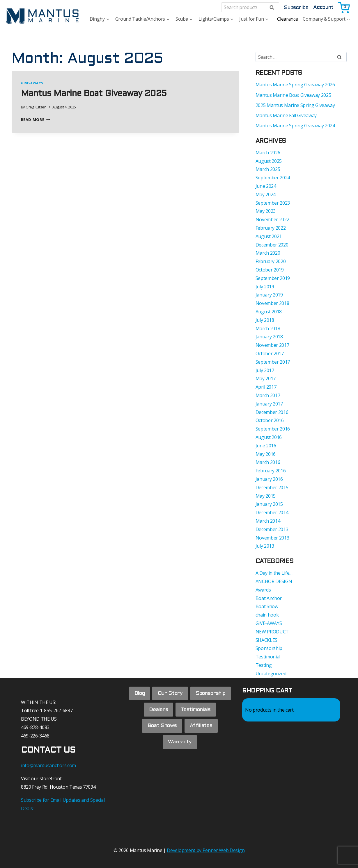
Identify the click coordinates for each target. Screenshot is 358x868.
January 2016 (269, 479)
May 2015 (266, 496)
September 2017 (273, 362)
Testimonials (196, 711)
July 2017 (265, 370)
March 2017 (268, 395)
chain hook (267, 615)
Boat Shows (161, 729)
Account (323, 7)
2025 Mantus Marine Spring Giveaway (295, 105)
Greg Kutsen (36, 107)
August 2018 (269, 312)
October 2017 (270, 353)
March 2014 (268, 521)
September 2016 (273, 429)
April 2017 (266, 387)
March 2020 (268, 253)
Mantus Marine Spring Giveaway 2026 (295, 85)
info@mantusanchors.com (48, 765)
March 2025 (268, 169)
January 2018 (269, 337)
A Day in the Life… (274, 573)
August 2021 (269, 236)
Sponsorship (269, 648)
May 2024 (266, 194)
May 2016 (266, 454)
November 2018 (272, 303)
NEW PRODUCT (272, 632)
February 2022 (271, 228)
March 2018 (268, 328)
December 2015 (272, 487)
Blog (138, 694)
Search (274, 7)
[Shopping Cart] (344, 7)
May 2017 (266, 378)
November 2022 (272, 219)
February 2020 (271, 261)
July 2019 (265, 287)
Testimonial (268, 657)
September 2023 (273, 203)
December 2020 (272, 245)
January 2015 (269, 504)
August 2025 (269, 161)
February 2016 (271, 471)
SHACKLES (266, 640)
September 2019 (273, 278)
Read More (36, 119)
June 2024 (266, 186)
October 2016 (270, 420)
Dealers (158, 711)
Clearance (287, 19)
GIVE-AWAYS (32, 83)
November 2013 (272, 538)
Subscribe (296, 8)
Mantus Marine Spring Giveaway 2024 (295, 126)
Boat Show (267, 606)
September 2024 (273, 178)
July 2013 (265, 546)
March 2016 (268, 462)
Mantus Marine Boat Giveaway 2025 (94, 94)
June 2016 (266, 446)
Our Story (170, 694)
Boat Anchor (269, 598)
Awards (263, 590)
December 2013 (272, 529)
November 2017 (272, 345)
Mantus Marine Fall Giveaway (286, 115)
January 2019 (269, 295)
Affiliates (202, 729)
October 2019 (270, 270)
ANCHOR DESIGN (274, 581)
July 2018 (265, 320)
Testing (264, 665)
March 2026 (268, 153)
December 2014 (272, 512)
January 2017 (269, 404)
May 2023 (266, 211)
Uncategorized (271, 674)
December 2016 (272, 412)
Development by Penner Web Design (206, 850)
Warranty (180, 746)
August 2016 (269, 437)
